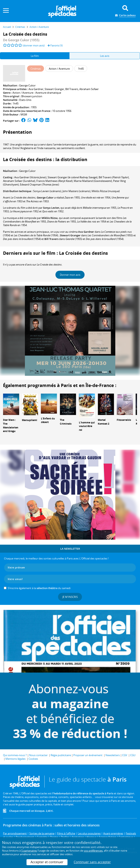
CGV (125, 755)
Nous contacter (38, 755)
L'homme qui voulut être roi (87, 426)
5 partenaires (29, 851)
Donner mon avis (70, 275)
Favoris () (55, 45)
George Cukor (27, 85)
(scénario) (47, 191)
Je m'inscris (70, 597)
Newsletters (113, 755)
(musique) (106, 191)
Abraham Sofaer (89, 89)
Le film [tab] (35, 56)
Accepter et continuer (47, 862)
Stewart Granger (54, 89)
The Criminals (66, 422)
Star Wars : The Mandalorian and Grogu (11, 425)
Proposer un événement (88, 755)
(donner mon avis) (34, 45)
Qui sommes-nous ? (15, 755)
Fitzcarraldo (124, 420)
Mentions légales (15, 759)
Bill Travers (72, 89)
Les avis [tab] (105, 56)
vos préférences (93, 851)
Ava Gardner (36, 89)
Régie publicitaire (61, 755)
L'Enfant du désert (48, 420)
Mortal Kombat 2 (104, 422)
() (30, 177)
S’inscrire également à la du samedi (39, 588)
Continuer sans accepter (92, 862)
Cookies (33, 759)
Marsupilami (30, 420)
